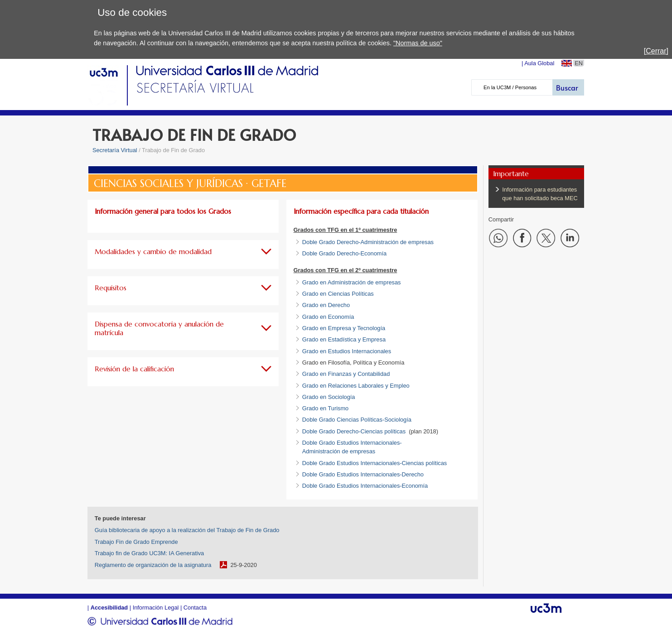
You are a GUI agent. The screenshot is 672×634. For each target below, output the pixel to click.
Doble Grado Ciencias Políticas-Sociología (357, 420)
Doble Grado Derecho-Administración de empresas (368, 242)
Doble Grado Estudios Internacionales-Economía (365, 486)
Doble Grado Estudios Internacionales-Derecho (363, 474)
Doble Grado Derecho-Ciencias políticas (354, 431)
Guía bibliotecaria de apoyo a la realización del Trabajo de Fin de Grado (187, 530)
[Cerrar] (656, 51)
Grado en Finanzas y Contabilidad (346, 374)
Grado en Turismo (325, 408)
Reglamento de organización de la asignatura (153, 565)
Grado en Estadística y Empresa (344, 339)
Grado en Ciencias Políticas (338, 294)
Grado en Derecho (326, 305)
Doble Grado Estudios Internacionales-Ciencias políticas (375, 463)
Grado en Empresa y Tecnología (344, 328)
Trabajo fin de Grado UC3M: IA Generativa (149, 553)
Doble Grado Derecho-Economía (344, 253)
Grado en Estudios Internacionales (347, 351)
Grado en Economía (328, 317)
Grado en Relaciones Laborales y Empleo (356, 386)
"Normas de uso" (418, 43)
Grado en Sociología (329, 397)
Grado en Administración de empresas (352, 282)
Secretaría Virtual (115, 150)
